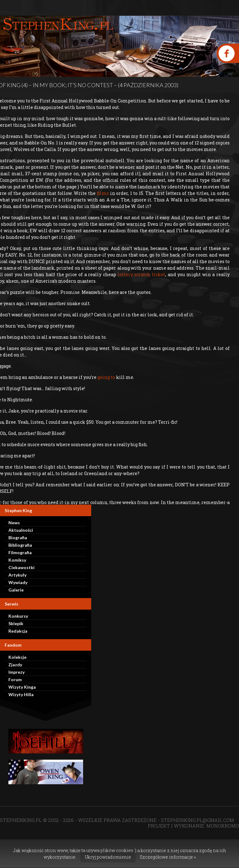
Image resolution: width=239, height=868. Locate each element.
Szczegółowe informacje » (168, 857)
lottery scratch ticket (141, 274)
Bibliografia (20, 545)
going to (106, 377)
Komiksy (17, 560)
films (102, 193)
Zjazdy (15, 665)
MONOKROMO (223, 826)
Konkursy (18, 616)
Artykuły (17, 575)
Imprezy (16, 672)
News (14, 523)
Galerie (16, 590)
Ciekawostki (21, 567)
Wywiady (18, 582)
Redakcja (18, 631)
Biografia (18, 538)
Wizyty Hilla (21, 694)
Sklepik (16, 623)
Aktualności (21, 530)
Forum (15, 679)
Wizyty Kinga (22, 687)
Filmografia (20, 552)
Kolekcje (17, 657)
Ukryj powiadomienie (108, 857)
